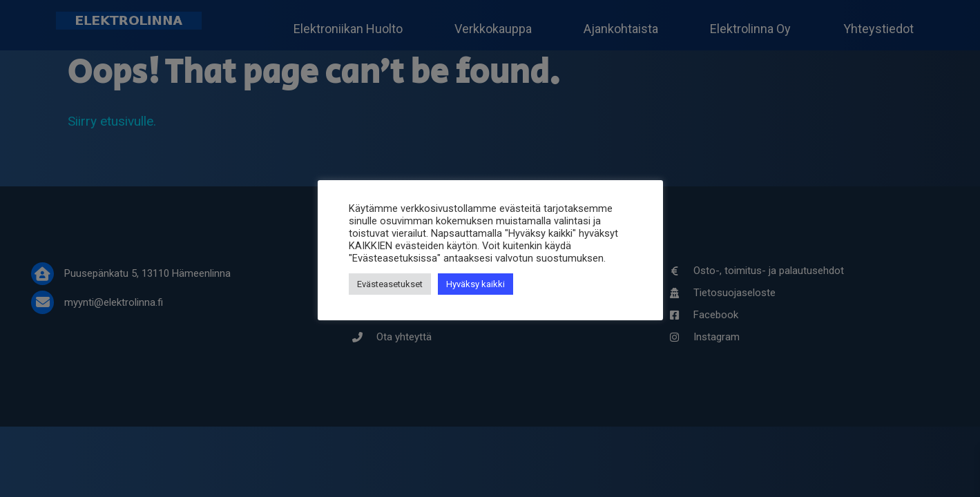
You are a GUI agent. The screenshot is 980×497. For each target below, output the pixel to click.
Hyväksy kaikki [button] (475, 284)
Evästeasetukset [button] (390, 284)
